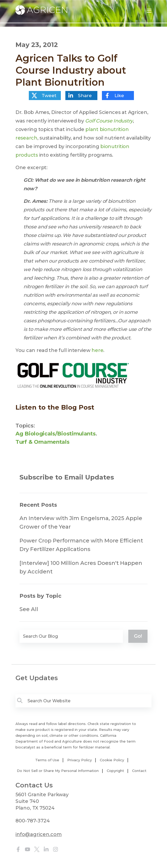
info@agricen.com (39, 834)
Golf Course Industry (109, 121)
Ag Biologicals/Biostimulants (56, 434)
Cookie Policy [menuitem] (112, 760)
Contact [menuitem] (139, 771)
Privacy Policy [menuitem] (79, 760)
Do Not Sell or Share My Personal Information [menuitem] (58, 771)
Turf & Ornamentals (43, 442)
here (97, 350)
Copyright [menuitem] (115, 771)
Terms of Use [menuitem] (47, 760)
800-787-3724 (33, 821)
